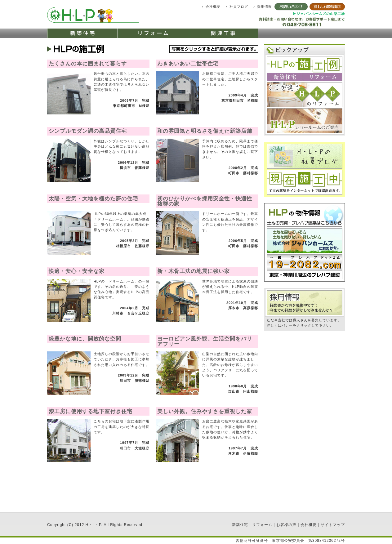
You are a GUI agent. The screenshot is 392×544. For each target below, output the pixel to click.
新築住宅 (240, 525)
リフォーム (262, 525)
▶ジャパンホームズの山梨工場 (319, 14)
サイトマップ (333, 525)
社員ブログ (239, 7)
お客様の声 (286, 525)
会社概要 (213, 7)
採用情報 (265, 7)
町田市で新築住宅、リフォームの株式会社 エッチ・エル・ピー (94, 15)
